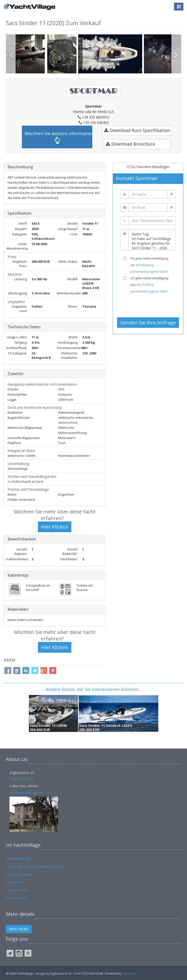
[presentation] (150, 305)
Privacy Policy (17, 898)
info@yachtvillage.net (26, 793)
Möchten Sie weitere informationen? (58, 137)
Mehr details (19, 929)
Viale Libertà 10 (22, 779)
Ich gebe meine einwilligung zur (149, 265)
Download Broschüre (131, 144)
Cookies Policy (17, 890)
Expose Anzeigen (19, 874)
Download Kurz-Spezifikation (137, 130)
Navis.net (130, 974)
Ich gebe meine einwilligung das (149, 285)
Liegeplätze (15, 882)
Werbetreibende (18, 858)
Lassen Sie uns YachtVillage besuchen (35, 866)
